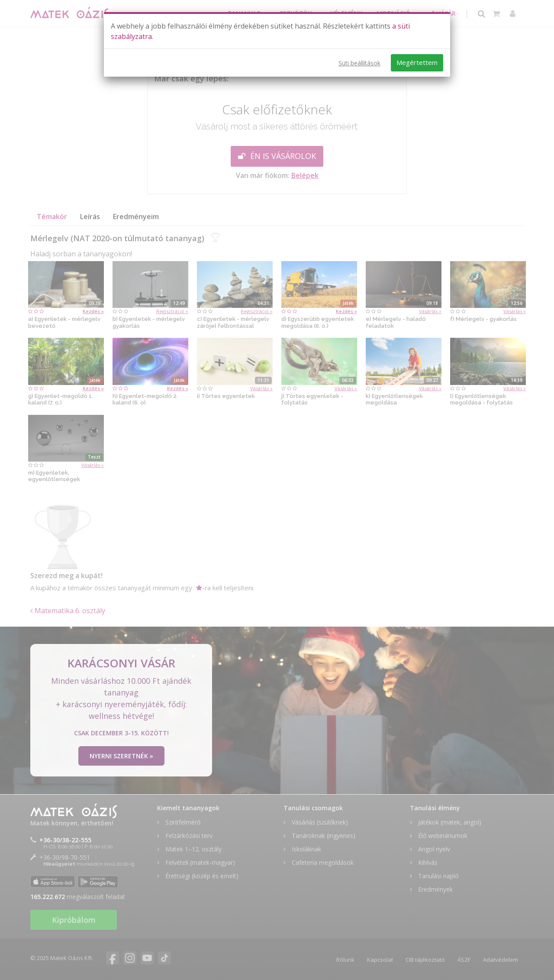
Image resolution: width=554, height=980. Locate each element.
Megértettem (417, 62)
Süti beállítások (359, 63)
